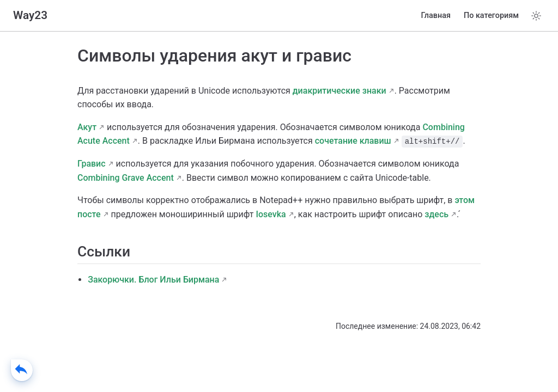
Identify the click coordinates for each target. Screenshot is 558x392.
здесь (436, 214)
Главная (436, 16)
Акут (87, 127)
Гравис (92, 164)
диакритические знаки (339, 91)
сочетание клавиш (353, 141)
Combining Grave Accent (126, 178)
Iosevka (271, 214)
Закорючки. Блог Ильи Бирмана (153, 280)
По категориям (491, 16)
